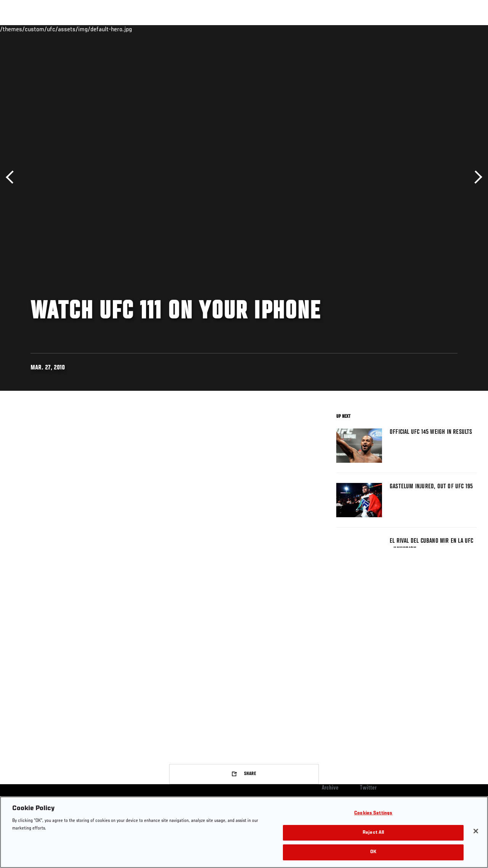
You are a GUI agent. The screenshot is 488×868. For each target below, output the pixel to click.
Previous (12, 177)
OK (373, 852)
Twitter (368, 788)
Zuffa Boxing (409, 29)
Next (476, 177)
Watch (372, 29)
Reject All (373, 833)
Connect (341, 29)
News (117, 29)
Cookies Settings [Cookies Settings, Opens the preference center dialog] (373, 813)
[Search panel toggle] (463, 29)
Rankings (53, 29)
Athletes (87, 29)
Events (21, 29)
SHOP (442, 29)
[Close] (476, 831)
